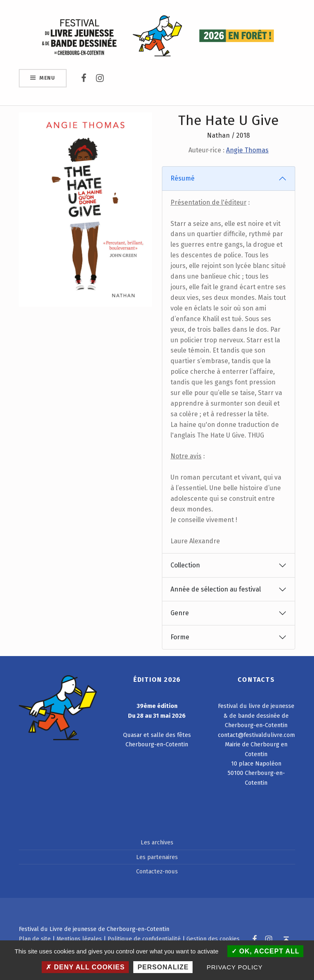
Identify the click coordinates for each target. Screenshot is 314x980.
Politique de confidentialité (144, 939)
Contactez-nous (157, 871)
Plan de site (35, 939)
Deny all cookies (85, 967)
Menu (47, 78)
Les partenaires (157, 857)
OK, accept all (266, 951)
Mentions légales (79, 939)
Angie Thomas (247, 150)
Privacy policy (235, 967)
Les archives (157, 842)
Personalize (163, 967)
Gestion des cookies (213, 939)
